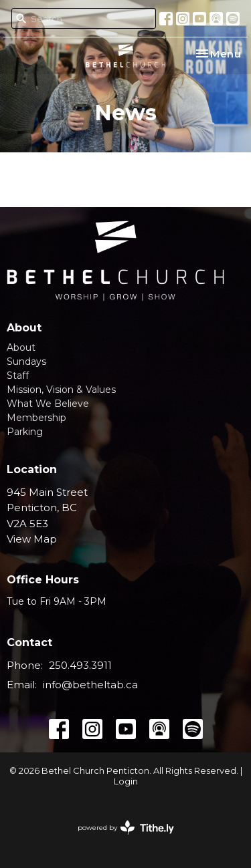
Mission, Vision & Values (61, 390)
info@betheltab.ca (90, 685)
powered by (126, 828)
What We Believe (48, 404)
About (21, 347)
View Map (32, 539)
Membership (36, 418)
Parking (25, 432)
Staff (18, 376)
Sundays (26, 361)
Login (126, 781)
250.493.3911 (80, 665)
